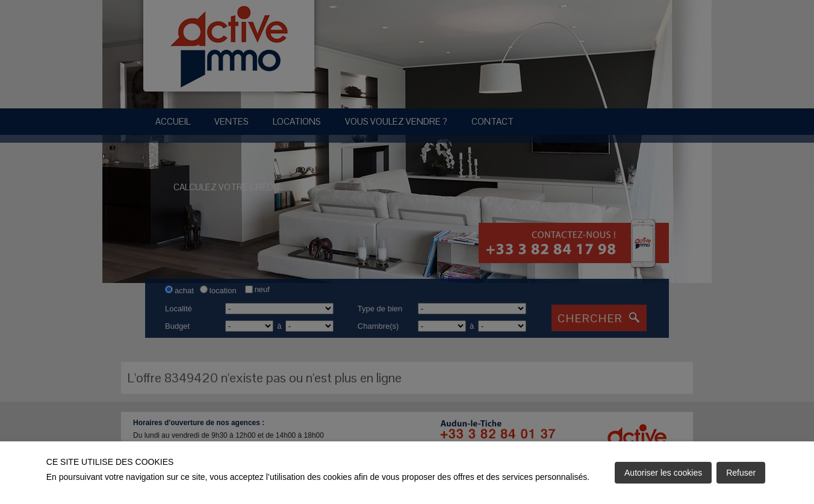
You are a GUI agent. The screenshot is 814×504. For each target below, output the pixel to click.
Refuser (741, 473)
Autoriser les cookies (663, 473)
